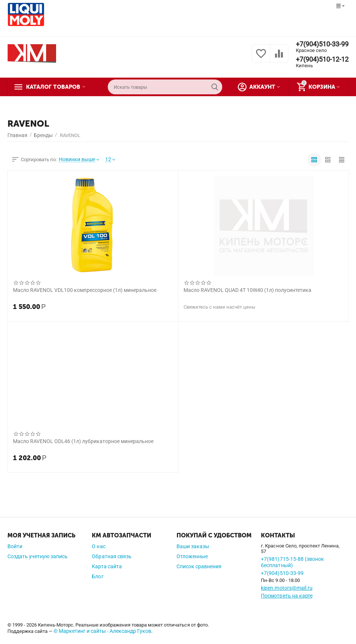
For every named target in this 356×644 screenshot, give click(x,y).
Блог (98, 576)
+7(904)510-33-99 (322, 44)
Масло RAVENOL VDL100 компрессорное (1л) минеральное (85, 290)
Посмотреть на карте (287, 596)
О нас (98, 546)
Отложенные (192, 556)
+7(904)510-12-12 (322, 59)
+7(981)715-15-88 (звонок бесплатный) (292, 562)
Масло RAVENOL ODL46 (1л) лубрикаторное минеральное (83, 441)
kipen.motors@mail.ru (287, 588)
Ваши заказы (193, 546)
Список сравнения (199, 566)
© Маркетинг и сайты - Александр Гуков (102, 631)
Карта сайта (107, 566)
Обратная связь (111, 556)
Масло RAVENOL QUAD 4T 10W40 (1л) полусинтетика (247, 290)
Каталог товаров (53, 87)
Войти (15, 546)
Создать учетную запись (38, 556)
